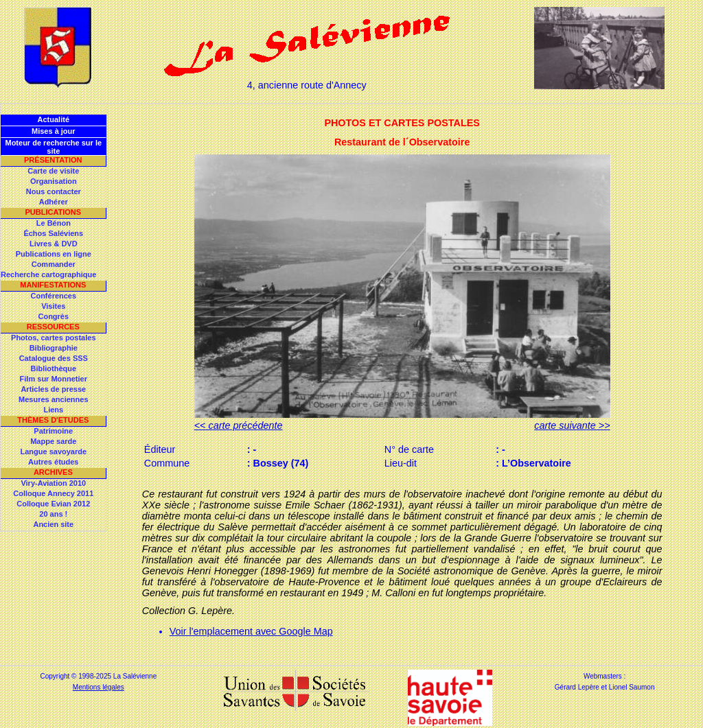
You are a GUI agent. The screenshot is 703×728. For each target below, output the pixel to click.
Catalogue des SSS (54, 358)
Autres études (53, 462)
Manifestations (53, 285)
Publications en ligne (54, 254)
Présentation (53, 160)
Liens (53, 410)
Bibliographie (54, 348)
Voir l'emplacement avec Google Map (251, 631)
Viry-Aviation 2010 (53, 483)
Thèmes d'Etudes (53, 420)
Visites (53, 306)
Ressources (53, 327)
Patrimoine (53, 431)
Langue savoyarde (54, 451)
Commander (54, 264)
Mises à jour (54, 131)
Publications (53, 212)
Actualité (54, 119)
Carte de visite (53, 171)
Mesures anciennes (54, 399)
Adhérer (54, 202)
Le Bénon (54, 223)
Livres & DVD (54, 244)
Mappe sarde (53, 441)
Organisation (54, 181)
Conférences (53, 296)
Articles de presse (53, 389)
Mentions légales (99, 687)
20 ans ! (53, 514)
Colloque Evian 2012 (53, 504)
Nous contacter (54, 191)
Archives (53, 472)
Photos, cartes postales (54, 338)
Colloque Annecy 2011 (53, 493)
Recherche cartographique (48, 274)
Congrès (53, 316)
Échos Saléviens (53, 233)
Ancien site (53, 524)
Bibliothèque (53, 368)
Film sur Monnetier (54, 379)
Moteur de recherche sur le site (53, 147)
